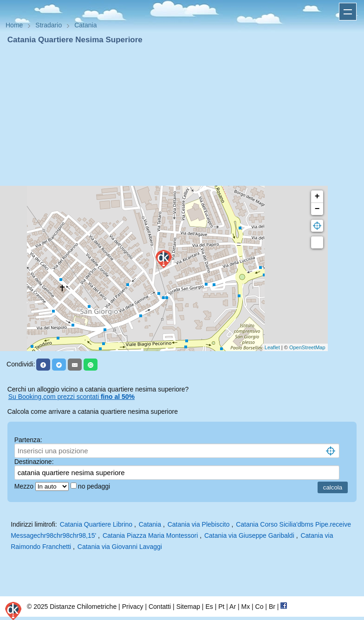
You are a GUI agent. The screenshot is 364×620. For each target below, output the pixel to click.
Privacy (133, 607)
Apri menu (348, 12)
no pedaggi (95, 486)
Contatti (160, 607)
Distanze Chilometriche (83, 607)
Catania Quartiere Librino (96, 524)
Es (209, 607)
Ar (233, 607)
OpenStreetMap (307, 347)
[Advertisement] (182, 115)
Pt (221, 607)
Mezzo (25, 486)
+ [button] (317, 196)
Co (260, 607)
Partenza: (28, 440)
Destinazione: (34, 462)
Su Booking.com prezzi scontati (71, 397)
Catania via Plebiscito (199, 524)
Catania (150, 524)
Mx (245, 607)
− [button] (317, 209)
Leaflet (272, 347)
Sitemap (188, 607)
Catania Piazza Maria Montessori (150, 535)
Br (272, 607)
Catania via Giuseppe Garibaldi (249, 535)
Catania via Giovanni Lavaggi (120, 547)
